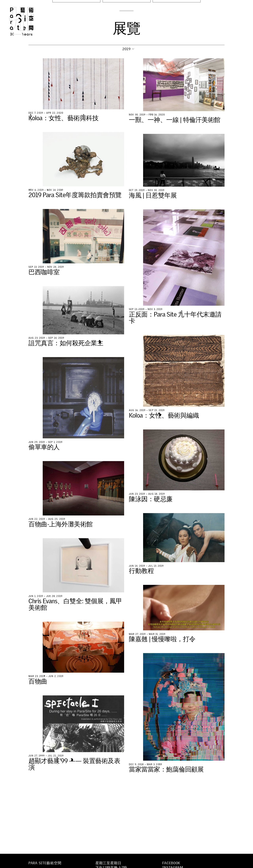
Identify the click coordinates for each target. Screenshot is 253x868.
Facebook (171, 863)
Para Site (28, 21)
